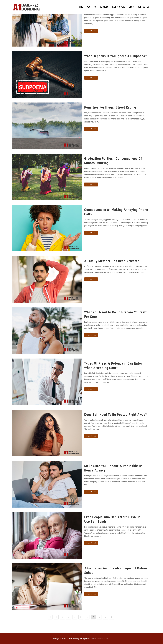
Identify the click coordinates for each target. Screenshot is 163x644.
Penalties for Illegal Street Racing (110, 107)
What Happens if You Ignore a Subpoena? (115, 56)
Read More (91, 31)
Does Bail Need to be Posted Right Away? (116, 415)
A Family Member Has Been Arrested (112, 261)
